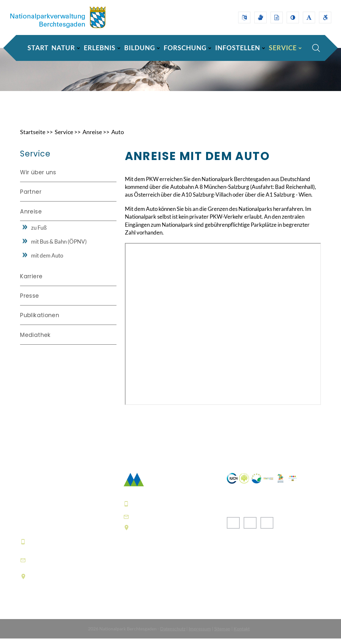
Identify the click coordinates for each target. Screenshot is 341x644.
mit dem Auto (47, 261)
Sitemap (222, 634)
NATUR (63, 48)
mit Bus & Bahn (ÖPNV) (59, 247)
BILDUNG (140, 48)
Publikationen (40, 321)
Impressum (200, 634)
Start (38, 48)
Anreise (92, 137)
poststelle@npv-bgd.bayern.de (175, 522)
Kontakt (242, 634)
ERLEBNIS (100, 48)
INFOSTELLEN (238, 48)
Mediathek (35, 340)
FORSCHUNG (185, 48)
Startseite (33, 137)
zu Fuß (39, 233)
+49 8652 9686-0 (52, 547)
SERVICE (283, 48)
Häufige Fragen (144, 585)
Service (64, 137)
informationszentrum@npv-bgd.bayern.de (67, 565)
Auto (118, 137)
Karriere (31, 282)
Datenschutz (173, 634)
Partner (31, 198)
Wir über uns (38, 178)
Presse (29, 302)
